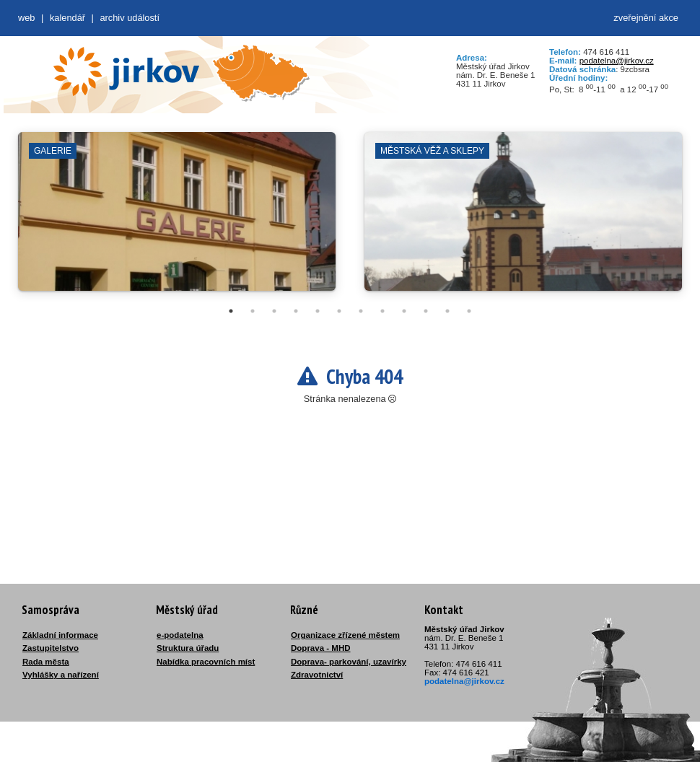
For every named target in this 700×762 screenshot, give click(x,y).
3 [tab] (274, 311)
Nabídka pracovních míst (206, 662)
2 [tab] (253, 311)
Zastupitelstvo (51, 648)
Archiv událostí (130, 18)
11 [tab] (447, 311)
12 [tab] (469, 311)
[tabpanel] (177, 219)
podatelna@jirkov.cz (617, 61)
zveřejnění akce (646, 18)
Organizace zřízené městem (345, 635)
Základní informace (60, 635)
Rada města (46, 662)
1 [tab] (231, 311)
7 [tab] (361, 311)
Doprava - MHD (321, 648)
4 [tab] (296, 311)
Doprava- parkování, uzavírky (349, 662)
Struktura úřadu (188, 648)
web (26, 18)
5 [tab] (318, 311)
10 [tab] (426, 311)
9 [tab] (404, 311)
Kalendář (67, 18)
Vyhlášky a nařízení (61, 675)
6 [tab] (339, 311)
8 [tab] (382, 311)
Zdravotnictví (317, 675)
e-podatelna (180, 635)
